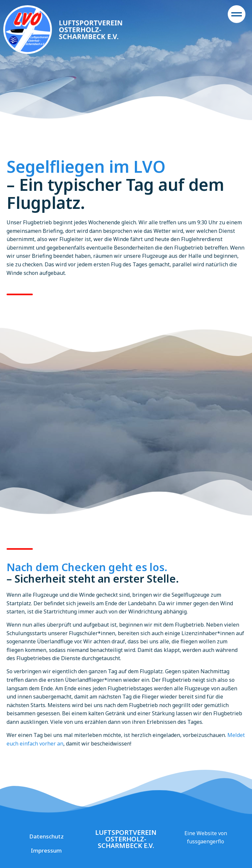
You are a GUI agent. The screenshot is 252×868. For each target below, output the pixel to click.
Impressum (46, 850)
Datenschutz (46, 836)
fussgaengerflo (206, 841)
